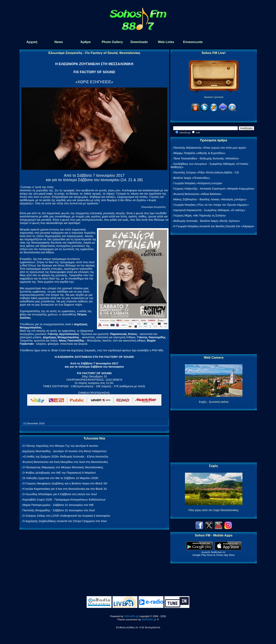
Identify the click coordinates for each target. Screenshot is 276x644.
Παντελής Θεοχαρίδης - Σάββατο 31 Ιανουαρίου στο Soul (59, 510)
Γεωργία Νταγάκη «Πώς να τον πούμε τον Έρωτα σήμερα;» (211, 205)
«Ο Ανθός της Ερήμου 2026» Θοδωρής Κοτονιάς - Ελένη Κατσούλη (65, 456)
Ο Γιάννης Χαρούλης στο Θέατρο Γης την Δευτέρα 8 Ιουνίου (60, 446)
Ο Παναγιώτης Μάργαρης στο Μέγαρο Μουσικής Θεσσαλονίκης (63, 467)
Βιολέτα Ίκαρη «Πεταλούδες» (192, 178)
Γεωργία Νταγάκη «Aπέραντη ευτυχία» (198, 183)
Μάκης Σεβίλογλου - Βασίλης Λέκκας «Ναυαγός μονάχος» (210, 199)
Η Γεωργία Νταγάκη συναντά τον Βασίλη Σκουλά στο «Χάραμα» (214, 226)
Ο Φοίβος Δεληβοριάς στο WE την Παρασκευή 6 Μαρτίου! (59, 473)
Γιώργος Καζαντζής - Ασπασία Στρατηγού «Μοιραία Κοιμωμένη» (214, 189)
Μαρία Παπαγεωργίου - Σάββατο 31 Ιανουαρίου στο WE (58, 505)
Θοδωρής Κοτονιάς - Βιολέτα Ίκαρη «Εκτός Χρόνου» (207, 221)
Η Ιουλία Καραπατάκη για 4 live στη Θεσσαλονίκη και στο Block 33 (64, 489)
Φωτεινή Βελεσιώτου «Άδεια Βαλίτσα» (197, 194)
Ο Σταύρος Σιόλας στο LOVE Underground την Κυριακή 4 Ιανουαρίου (66, 516)
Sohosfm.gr (131, 616)
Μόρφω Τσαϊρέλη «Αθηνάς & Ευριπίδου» (199, 153)
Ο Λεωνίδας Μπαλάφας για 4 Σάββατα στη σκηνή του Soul (60, 494)
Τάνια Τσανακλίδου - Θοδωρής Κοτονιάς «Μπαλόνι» (206, 158)
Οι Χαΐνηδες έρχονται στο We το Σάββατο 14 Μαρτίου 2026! (60, 478)
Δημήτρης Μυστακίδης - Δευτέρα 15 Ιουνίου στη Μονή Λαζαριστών (64, 451)
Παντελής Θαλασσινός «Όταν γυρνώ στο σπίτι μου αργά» (210, 148)
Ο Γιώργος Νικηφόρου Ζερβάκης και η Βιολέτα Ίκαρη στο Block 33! (65, 483)
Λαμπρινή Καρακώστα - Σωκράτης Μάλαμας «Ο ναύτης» (209, 210)
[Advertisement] (214, 295)
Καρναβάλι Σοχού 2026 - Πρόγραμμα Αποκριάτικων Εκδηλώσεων (64, 499)
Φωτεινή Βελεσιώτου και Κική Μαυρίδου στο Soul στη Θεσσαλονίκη (65, 462)
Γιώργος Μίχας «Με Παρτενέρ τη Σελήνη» (200, 215)
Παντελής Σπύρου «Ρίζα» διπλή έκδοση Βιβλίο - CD (206, 172)
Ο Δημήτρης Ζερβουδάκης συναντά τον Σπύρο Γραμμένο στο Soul (64, 521)
